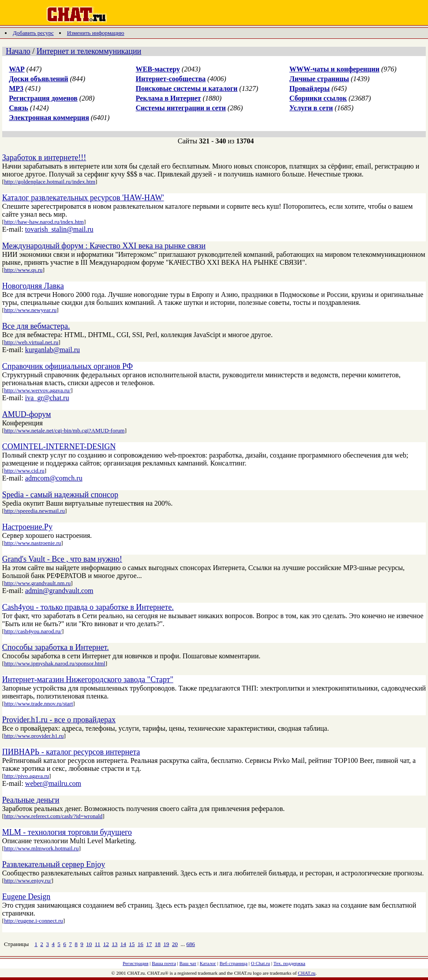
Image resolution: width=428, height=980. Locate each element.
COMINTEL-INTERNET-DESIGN (59, 447)
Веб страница (234, 963)
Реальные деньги (31, 800)
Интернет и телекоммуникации (89, 51)
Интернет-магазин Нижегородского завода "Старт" (88, 680)
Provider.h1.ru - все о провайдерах (59, 720)
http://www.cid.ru (24, 471)
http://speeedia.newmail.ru (34, 511)
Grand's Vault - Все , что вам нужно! (62, 559)
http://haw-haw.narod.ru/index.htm (44, 222)
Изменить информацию (96, 33)
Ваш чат (188, 963)
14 (123, 944)
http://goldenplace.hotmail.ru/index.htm (50, 182)
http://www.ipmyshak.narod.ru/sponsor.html (55, 663)
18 (158, 944)
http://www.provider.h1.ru (34, 736)
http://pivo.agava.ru (26, 776)
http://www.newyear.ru (30, 310)
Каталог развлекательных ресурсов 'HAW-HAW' (83, 198)
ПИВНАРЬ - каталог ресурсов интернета (71, 752)
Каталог (208, 963)
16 (141, 944)
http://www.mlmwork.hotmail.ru (41, 848)
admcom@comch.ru (54, 478)
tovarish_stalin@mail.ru (59, 229)
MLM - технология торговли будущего (67, 832)
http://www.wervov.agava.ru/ (37, 390)
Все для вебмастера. (36, 326)
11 (98, 944)
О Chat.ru (261, 963)
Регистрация (135, 963)
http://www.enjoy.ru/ (28, 880)
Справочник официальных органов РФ (68, 366)
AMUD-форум (27, 414)
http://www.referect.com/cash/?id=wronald (53, 816)
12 (106, 944)
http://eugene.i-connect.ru (34, 921)
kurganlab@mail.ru (53, 350)
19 (166, 944)
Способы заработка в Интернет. (56, 647)
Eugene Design (26, 897)
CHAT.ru (307, 973)
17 (149, 944)
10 (89, 944)
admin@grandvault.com (59, 591)
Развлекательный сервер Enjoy (54, 864)
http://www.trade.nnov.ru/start (38, 704)
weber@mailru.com (53, 783)
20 (175, 944)
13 (115, 944)
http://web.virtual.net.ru (31, 342)
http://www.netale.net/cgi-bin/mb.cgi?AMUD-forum (64, 430)
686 (191, 944)
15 (132, 944)
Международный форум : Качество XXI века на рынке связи (104, 246)
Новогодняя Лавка (33, 286)
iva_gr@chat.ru (47, 398)
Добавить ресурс (33, 33)
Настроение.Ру (27, 527)
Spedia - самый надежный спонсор (60, 495)
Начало (18, 51)
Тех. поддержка (289, 963)
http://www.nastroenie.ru (32, 543)
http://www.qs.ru (23, 270)
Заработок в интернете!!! (44, 158)
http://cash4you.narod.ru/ (33, 631)
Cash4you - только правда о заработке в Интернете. (88, 607)
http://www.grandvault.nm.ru (37, 583)
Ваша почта (164, 963)
